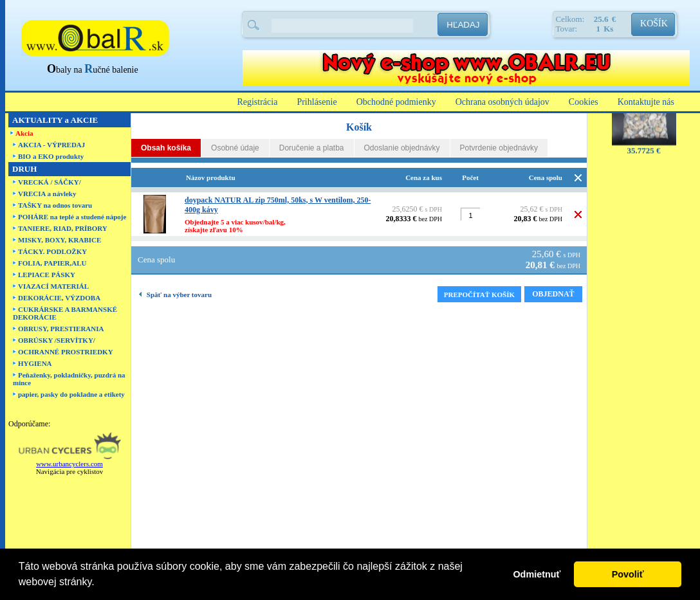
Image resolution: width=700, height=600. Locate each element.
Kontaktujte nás (646, 102)
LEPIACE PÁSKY (47, 275)
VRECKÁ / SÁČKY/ (50, 182)
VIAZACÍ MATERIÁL (53, 286)
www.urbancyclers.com (69, 464)
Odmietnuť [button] (537, 574)
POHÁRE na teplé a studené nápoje (72, 217)
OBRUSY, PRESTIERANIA (61, 329)
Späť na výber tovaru (175, 295)
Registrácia (257, 102)
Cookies (584, 102)
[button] (99, 583)
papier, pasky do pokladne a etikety (71, 394)
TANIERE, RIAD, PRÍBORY (63, 228)
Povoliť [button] (628, 574)
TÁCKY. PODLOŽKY (52, 251)
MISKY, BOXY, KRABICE (60, 240)
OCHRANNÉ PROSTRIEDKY (66, 352)
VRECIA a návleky (47, 194)
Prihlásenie (317, 102)
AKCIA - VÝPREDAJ (51, 145)
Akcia (24, 133)
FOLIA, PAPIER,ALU (52, 263)
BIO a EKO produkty (51, 156)
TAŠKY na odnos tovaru (55, 205)
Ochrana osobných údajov (502, 102)
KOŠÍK (654, 23)
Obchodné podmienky (396, 102)
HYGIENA (35, 363)
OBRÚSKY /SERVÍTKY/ (57, 340)
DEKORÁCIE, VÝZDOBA (59, 298)
